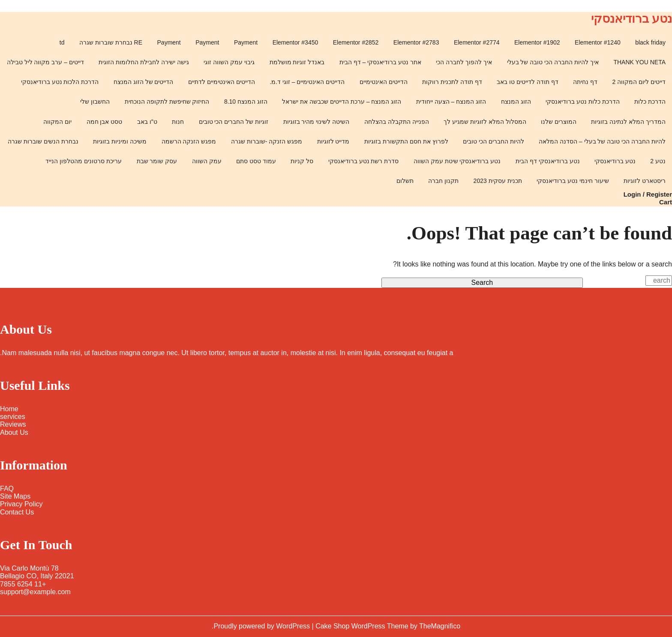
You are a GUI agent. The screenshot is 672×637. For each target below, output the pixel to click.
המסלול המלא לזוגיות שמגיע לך (485, 122)
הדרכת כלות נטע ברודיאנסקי (583, 102)
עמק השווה (207, 161)
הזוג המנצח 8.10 (246, 102)
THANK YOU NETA (639, 62)
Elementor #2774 (477, 42)
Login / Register (648, 194)
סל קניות (302, 161)
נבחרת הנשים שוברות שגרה (43, 141)
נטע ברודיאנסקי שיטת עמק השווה (457, 161)
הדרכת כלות (650, 102)
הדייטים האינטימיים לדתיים (222, 82)
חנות (178, 122)
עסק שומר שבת (157, 161)
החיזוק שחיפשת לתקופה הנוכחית (167, 102)
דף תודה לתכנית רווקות (452, 82)
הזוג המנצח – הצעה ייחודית (451, 102)
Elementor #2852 (356, 42)
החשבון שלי (95, 102)
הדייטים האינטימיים (384, 82)
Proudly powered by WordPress (262, 626)
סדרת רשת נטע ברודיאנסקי (364, 161)
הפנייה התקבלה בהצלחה (397, 122)
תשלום (405, 181)
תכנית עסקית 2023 (498, 181)
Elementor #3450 (295, 42)
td (62, 42)
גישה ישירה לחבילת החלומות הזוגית (144, 62)
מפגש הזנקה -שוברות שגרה (267, 141)
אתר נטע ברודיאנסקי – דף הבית (380, 62)
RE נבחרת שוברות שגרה (111, 42)
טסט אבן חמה (105, 122)
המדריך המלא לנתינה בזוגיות (628, 122)
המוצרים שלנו (559, 122)
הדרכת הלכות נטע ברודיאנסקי (60, 82)
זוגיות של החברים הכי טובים (234, 122)
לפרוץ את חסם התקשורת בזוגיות (406, 141)
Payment (246, 42)
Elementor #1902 (537, 42)
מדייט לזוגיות (333, 141)
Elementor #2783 (416, 42)
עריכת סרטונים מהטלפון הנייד (84, 161)
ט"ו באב (147, 122)
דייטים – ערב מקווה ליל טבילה (45, 62)
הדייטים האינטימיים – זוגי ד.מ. (307, 82)
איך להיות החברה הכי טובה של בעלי (553, 62)
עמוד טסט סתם (256, 161)
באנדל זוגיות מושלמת (297, 62)
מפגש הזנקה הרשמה (189, 141)
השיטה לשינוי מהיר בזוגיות (316, 122)
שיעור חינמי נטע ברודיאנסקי (573, 181)
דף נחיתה (585, 82)
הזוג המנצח (516, 102)
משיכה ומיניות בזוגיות (120, 141)
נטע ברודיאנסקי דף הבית (548, 161)
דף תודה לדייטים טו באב (528, 82)
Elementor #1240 (598, 42)
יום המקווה (57, 122)
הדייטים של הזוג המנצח (144, 82)
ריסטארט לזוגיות (645, 181)
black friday (650, 42)
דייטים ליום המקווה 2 (639, 82)
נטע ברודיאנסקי (631, 19)
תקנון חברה (443, 181)
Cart (666, 202)
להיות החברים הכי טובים (493, 141)
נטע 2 (658, 161)
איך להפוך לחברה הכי (464, 62)
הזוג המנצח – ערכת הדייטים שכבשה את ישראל (342, 102)
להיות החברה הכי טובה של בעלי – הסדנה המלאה (602, 141)
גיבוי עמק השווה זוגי (229, 62)
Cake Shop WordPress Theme (363, 626)
